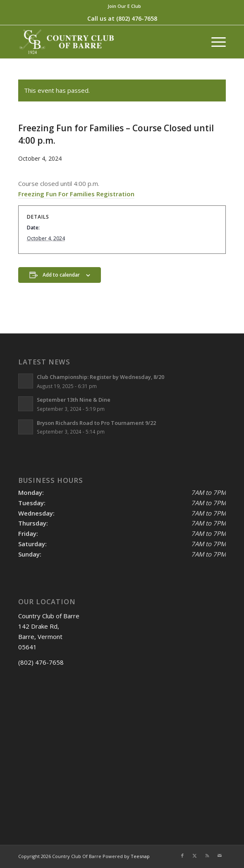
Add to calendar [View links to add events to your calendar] (61, 275)
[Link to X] (195, 856)
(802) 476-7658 (137, 18)
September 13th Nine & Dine (74, 400)
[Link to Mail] (220, 856)
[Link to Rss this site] (207, 856)
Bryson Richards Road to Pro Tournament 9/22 (96, 423)
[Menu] (214, 42)
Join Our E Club (124, 6)
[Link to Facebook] (182, 856)
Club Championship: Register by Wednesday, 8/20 (100, 377)
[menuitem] (124, 6)
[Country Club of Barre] (101, 42)
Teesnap (140, 856)
